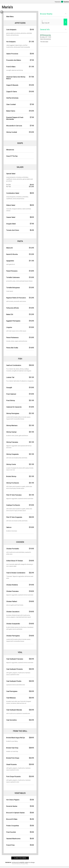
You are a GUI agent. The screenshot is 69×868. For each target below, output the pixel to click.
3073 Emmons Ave (45, 35)
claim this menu (20, 858)
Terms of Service (16, 864)
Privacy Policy (25, 864)
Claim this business (46, 39)
